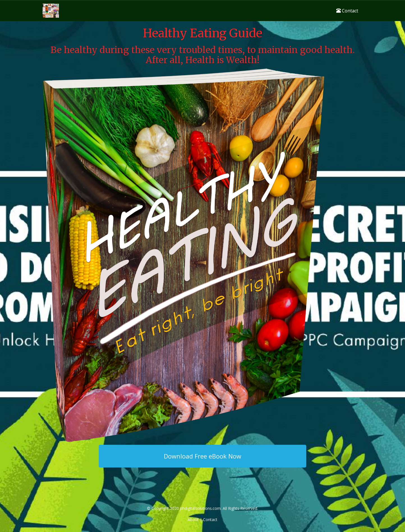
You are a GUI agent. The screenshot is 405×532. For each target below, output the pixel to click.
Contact (347, 11)
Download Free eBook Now (202, 456)
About (193, 520)
